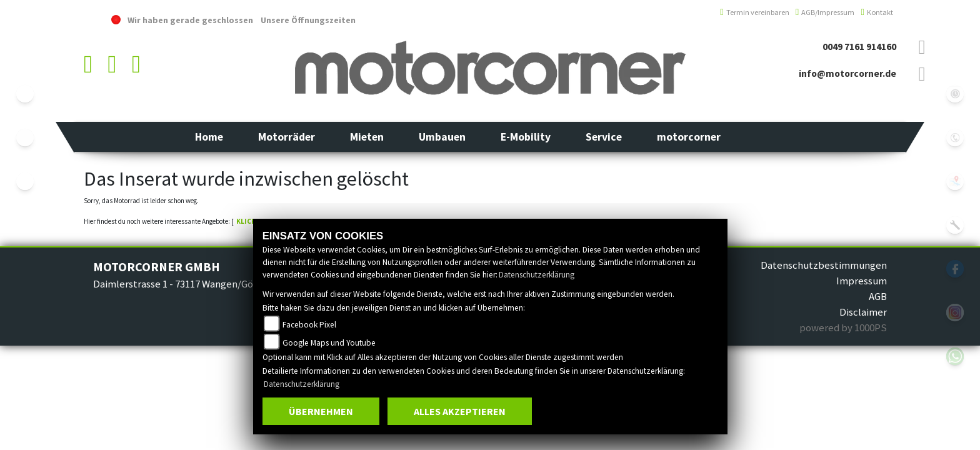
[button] (287, 137)
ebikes (25, 94)
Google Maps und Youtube (329, 343)
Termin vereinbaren (755, 12)
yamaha (25, 137)
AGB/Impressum (825, 12)
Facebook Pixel (309, 325)
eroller (25, 181)
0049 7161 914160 (859, 47)
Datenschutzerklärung (537, 275)
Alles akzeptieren (460, 411)
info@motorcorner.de (847, 73)
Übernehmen (321, 411)
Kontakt (877, 12)
